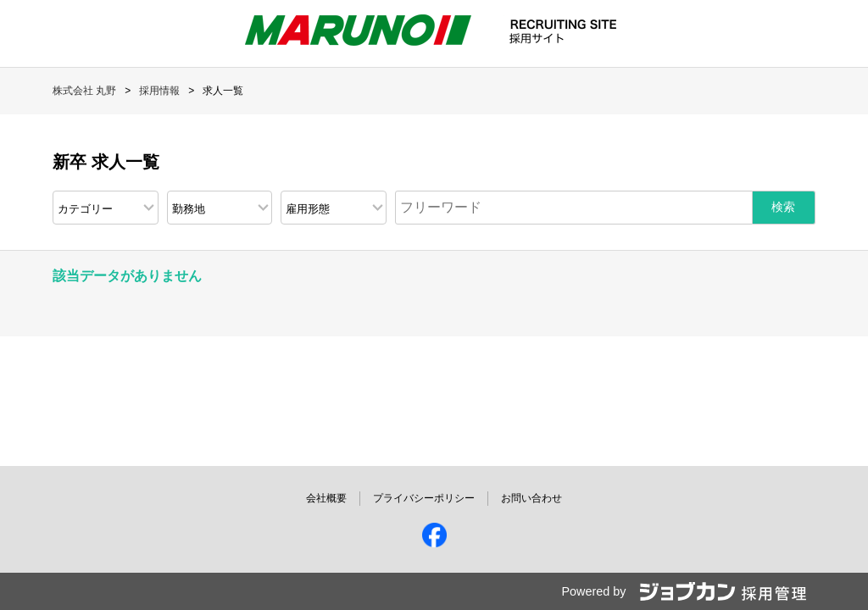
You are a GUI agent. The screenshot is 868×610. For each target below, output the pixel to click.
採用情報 (159, 91)
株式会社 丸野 (84, 91)
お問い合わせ (531, 498)
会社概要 (326, 498)
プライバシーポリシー (424, 498)
